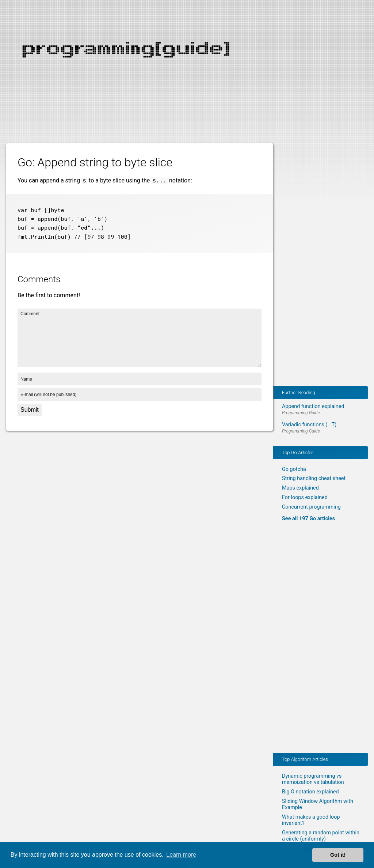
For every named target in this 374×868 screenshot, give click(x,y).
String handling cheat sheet (314, 478)
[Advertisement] (187, 51)
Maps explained (300, 488)
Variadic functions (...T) (309, 425)
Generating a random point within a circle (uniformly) (321, 836)
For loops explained (305, 497)
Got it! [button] (338, 855)
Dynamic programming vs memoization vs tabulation (313, 779)
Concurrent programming (311, 507)
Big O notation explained (310, 792)
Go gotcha (294, 469)
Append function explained (313, 406)
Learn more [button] (181, 855)
